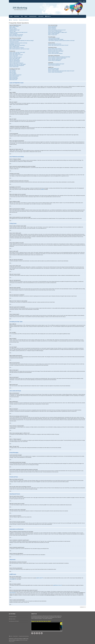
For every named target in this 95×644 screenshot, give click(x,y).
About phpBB (12, 579)
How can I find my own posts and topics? (55, 53)
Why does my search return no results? (55, 50)
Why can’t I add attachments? (15, 61)
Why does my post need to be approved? (17, 65)
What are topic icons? (13, 80)
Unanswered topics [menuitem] (33, 16)
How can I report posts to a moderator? (16, 63)
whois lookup (12, 593)
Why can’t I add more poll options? (16, 57)
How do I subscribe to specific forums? (55, 59)
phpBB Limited (39, 578)
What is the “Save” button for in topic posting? (18, 64)
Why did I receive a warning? (15, 62)
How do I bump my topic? (14, 67)
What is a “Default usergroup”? (54, 34)
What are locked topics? (14, 78)
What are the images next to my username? (17, 45)
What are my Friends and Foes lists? (55, 44)
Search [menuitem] (26, 16)
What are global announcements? (15, 75)
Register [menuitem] (80, 1)
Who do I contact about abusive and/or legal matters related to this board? (61, 71)
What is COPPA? (13, 28)
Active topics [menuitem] (41, 16)
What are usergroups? (52, 29)
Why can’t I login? (13, 31)
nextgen (26, 640)
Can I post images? (13, 74)
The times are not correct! (14, 42)
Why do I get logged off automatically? (16, 35)
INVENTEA (22, 640)
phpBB (42, 189)
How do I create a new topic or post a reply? (17, 52)
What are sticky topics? (14, 77)
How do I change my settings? (15, 39)
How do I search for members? (54, 52)
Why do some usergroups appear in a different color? (58, 32)
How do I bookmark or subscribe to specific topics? (57, 58)
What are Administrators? (53, 26)
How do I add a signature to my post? (16, 55)
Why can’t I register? (13, 29)
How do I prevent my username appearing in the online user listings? (22, 41)
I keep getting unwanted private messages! (56, 39)
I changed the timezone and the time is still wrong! (18, 43)
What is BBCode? (13, 70)
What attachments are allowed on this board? (56, 64)
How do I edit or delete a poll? (15, 58)
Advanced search (13, 617)
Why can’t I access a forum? (15, 60)
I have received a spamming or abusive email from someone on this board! (61, 41)
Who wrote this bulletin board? (54, 69)
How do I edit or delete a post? (15, 54)
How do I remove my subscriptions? (55, 60)
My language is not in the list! (15, 44)
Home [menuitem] (11, 16)
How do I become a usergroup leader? (55, 31)
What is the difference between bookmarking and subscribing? (59, 57)
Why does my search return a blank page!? (56, 51)
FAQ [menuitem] (22, 16)
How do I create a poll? (14, 56)
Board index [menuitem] (17, 16)
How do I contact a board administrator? (55, 72)
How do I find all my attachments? (54, 65)
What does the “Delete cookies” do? (16, 36)
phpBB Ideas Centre (57, 585)
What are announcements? (14, 76)
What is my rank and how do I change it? (17, 48)
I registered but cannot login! (15, 30)
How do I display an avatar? (14, 47)
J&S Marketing (20, 8)
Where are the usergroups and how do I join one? (57, 30)
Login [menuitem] (84, 1)
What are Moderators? (52, 28)
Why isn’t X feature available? (54, 70)
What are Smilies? (13, 72)
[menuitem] (48, 16)
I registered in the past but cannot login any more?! (18, 32)
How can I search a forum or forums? (55, 49)
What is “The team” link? (53, 35)
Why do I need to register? (14, 26)
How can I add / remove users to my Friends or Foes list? (58, 45)
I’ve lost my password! (13, 34)
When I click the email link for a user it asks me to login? (19, 49)
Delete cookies (13, 619)
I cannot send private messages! (54, 38)
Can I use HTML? (13, 71)
